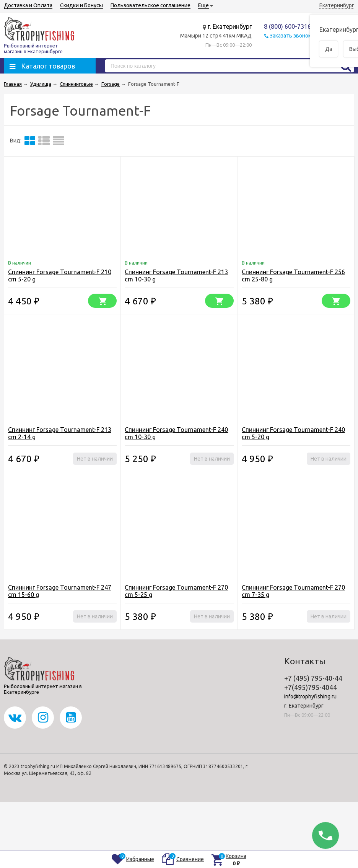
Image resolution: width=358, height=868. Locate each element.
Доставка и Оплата (28, 5)
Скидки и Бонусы (81, 5)
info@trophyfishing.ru (310, 696)
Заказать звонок (290, 36)
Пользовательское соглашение (151, 5)
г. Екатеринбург (230, 26)
